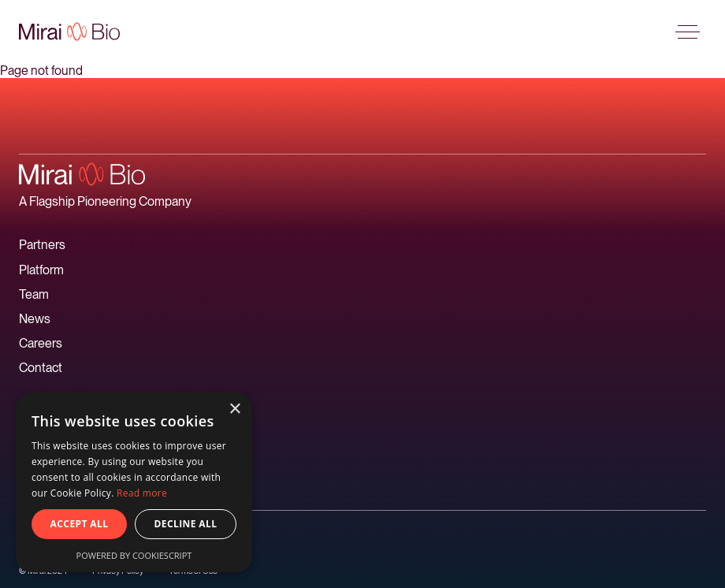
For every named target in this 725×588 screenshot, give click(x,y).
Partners (42, 245)
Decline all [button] (186, 524)
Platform (41, 270)
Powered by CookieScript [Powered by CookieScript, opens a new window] (134, 555)
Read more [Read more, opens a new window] (142, 493)
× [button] (234, 409)
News (35, 319)
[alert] (134, 482)
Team (34, 294)
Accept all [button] (80, 524)
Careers (41, 343)
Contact (41, 368)
